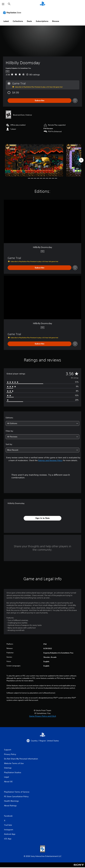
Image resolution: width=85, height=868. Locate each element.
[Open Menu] (3, 4)
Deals (29, 21)
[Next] (81, 160)
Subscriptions (42, 21)
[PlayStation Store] (13, 12)
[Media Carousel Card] (34, 160)
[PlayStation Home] (42, 4)
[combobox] (42, 423)
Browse (56, 21)
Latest (6, 21)
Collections (18, 21)
